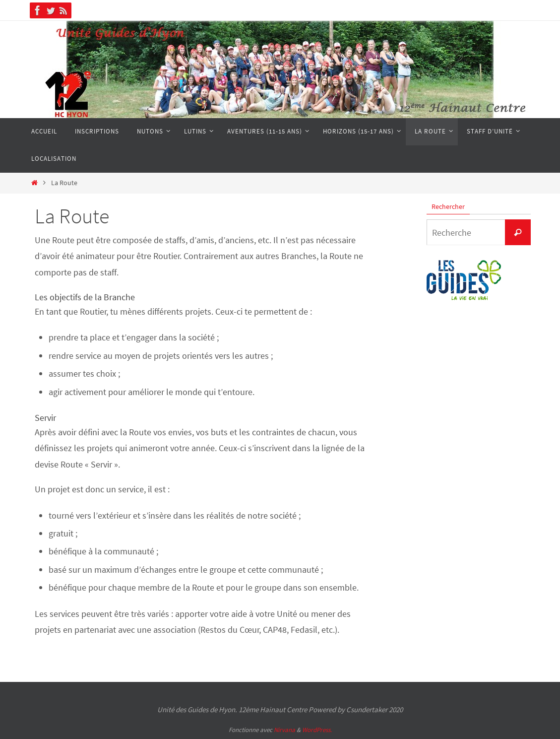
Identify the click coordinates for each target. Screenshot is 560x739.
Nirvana (284, 730)
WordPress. (317, 730)
